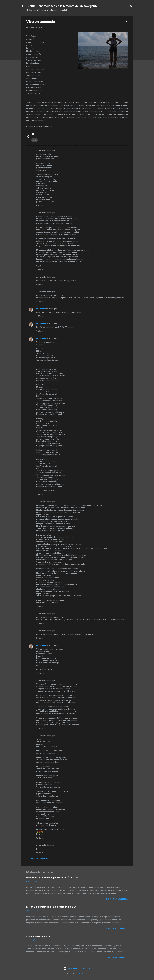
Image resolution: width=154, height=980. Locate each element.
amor (35, 140)
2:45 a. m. (40, 495)
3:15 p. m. (40, 638)
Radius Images (83, 973)
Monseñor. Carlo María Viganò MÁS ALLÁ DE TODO (53, 878)
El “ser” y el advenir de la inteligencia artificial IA (51, 907)
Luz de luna (41, 309)
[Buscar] (131, 7)
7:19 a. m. (40, 729)
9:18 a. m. (40, 301)
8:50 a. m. (40, 284)
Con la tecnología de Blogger (77, 968)
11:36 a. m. (41, 623)
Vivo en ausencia (41, 22)
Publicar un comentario (38, 859)
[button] (126, 21)
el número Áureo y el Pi (38, 936)
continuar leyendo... (117, 899)
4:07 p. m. (40, 205)
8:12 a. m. (40, 838)
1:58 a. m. (40, 331)
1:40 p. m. (40, 270)
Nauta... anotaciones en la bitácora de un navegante (62, 6)
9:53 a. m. (40, 606)
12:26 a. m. (41, 673)
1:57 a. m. (40, 316)
